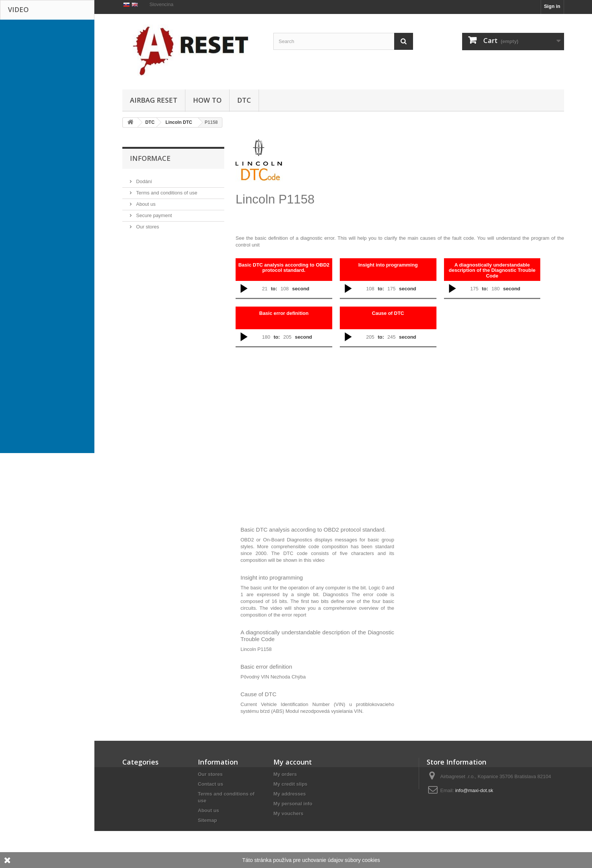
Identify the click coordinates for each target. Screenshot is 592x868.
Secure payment (153, 248)
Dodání (143, 214)
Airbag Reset (154, 100)
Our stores (147, 259)
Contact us (210, 784)
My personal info (293, 804)
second (301, 289)
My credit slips (290, 784)
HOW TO (207, 100)
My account (293, 762)
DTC (244, 100)
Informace (150, 194)
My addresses (290, 794)
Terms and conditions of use (166, 225)
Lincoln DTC (179, 122)
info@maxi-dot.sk (474, 790)
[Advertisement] (394, 178)
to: (274, 289)
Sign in (552, 6)
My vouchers (288, 813)
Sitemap (207, 820)
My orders (285, 774)
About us (145, 237)
